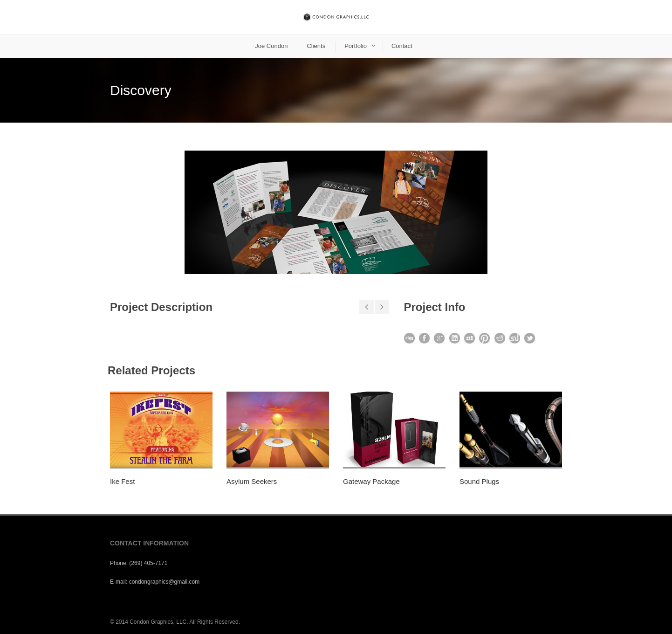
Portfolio (356, 46)
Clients (316, 46)
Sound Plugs (479, 481)
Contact (402, 46)
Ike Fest (122, 481)
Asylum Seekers (252, 481)
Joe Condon (271, 46)
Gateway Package (371, 481)
